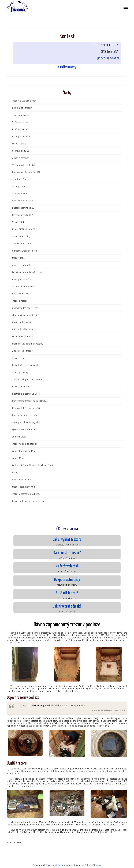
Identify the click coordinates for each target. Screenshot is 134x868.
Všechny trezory (20, 372)
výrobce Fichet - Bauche (24, 430)
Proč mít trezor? (21, 129)
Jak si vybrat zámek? (67, 606)
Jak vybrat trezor (21, 115)
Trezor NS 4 (18, 222)
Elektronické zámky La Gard (26, 394)
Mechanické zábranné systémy (28, 344)
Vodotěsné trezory (21, 480)
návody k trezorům (22, 279)
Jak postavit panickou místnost (28, 380)
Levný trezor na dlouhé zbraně (27, 272)
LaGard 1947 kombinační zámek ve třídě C (33, 465)
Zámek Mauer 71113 (21, 244)
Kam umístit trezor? (22, 108)
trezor (15, 473)
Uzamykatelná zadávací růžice (27, 408)
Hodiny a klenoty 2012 (23, 201)
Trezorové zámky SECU (24, 287)
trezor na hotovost (22, 322)
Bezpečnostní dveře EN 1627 (26, 172)
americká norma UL (22, 265)
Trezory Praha (19, 187)
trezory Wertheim (21, 137)
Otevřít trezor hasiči (22, 387)
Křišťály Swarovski (21, 294)
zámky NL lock (19, 437)
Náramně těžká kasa (23, 330)
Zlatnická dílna (19, 179)
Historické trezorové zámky (26, 365)
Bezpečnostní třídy (67, 580)
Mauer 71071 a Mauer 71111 (25, 229)
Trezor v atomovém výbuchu (26, 494)
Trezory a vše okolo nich (24, 101)
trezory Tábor (19, 258)
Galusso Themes (93, 865)
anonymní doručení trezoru (26, 308)
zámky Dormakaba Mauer (25, 451)
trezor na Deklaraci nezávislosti (28, 501)
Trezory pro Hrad (20, 194)
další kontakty (67, 67)
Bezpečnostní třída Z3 (23, 215)
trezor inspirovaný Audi (24, 487)
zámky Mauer (19, 458)
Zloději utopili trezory (23, 351)
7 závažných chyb (21, 122)
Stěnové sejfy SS (21, 151)
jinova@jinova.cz (108, 58)
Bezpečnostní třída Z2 (23, 208)
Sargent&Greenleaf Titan (25, 251)
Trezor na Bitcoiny (21, 237)
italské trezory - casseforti (26, 415)
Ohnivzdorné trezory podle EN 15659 (30, 401)
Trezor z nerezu (20, 301)
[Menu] (126, 7)
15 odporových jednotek (24, 165)
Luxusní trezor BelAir (23, 337)
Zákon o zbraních (21, 158)
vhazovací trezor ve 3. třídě (26, 315)
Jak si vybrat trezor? (67, 540)
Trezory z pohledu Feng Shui (26, 422)
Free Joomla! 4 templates (59, 865)
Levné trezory (19, 144)
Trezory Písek (19, 358)
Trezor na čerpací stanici (24, 444)
